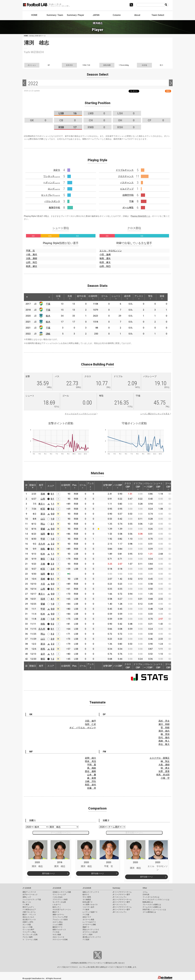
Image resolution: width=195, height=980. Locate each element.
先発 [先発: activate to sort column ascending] (70, 297)
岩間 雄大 (90, 758)
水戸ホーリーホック (30, 895)
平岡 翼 (92, 765)
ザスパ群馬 (87, 897)
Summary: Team (55, 15)
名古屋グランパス (29, 920)
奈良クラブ (87, 917)
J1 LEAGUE (27, 888)
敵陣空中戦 (54, 208)
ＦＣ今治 (56, 932)
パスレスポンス (52, 201)
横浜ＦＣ (56, 912)
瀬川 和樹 (164, 724)
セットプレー (51, 195)
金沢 (43, 654)
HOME (34, 15)
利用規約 (75, 963)
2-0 (52, 569)
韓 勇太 (165, 768)
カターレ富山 (58, 922)
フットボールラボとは (151, 897)
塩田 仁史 (90, 724)
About (137, 15)
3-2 (52, 559)
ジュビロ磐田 (58, 925)
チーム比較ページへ (61, 833)
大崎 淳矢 (90, 781)
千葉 (48, 304)
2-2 (53, 544)
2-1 (52, 524)
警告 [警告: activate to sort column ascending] (150, 297)
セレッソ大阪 (28, 927)
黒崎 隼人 (164, 741)
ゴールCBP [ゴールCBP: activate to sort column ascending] (168, 486)
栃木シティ (57, 907)
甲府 (43, 539)
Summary (116, 888)
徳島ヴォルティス (59, 930)
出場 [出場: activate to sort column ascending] (58, 297)
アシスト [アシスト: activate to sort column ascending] (139, 297)
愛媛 (43, 529)
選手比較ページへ (134, 833)
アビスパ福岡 (28, 937)
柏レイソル (27, 902)
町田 (43, 509)
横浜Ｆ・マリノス (29, 915)
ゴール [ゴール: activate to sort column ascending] (104, 297)
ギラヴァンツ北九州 (90, 932)
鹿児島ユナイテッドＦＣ (92, 937)
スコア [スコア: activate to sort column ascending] (51, 486)
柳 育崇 (165, 734)
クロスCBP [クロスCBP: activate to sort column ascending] (128, 486)
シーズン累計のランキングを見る (155, 414)
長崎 (43, 494)
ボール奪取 (128, 208)
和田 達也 (90, 785)
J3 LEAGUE (87, 888)
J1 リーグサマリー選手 (121, 895)
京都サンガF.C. (28, 922)
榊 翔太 (165, 761)
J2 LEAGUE (57, 888)
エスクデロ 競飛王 (160, 758)
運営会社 (109, 963)
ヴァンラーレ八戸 (59, 895)
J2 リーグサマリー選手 (121, 902)
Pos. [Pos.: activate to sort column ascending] (75, 486)
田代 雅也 (164, 738)
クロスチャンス (126, 176)
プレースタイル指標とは (152, 905)
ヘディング (52, 183)
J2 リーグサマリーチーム (122, 900)
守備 (131, 201)
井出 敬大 (164, 744)
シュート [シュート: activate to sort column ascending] (116, 297)
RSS (168, 91)
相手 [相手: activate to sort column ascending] (41, 486)
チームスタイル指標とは (152, 907)
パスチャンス (127, 183)
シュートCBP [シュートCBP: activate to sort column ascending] (158, 486)
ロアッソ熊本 (88, 935)
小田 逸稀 (105, 255)
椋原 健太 (32, 266)
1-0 (52, 519)
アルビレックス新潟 (60, 920)
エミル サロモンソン (111, 251)
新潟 (43, 514)
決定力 (57, 170)
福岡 (43, 534)
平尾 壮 (30, 251)
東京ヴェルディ (28, 907)
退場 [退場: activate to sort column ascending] (162, 297)
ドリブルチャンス (125, 170)
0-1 (52, 494)
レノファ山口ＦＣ (89, 922)
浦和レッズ (27, 897)
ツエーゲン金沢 (88, 907)
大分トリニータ (58, 937)
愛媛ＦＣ (86, 927)
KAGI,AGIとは (148, 902)
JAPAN (96, 15)
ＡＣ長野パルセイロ (90, 905)
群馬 (43, 649)
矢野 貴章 (164, 771)
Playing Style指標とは (140, 216)
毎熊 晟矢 (105, 258)
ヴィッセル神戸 (28, 930)
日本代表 (146, 895)
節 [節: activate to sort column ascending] (26, 486)
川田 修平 (90, 721)
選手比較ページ (48, 873)
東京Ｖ (42, 504)
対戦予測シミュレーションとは (154, 910)
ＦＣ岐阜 (86, 910)
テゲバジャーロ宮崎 (60, 940)
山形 (43, 499)
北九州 (42, 544)
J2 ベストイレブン (120, 905)
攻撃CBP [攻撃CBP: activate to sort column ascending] (108, 486)
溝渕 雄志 (164, 731)
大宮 (43, 584)
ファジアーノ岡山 (29, 932)
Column (117, 15)
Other (145, 888)
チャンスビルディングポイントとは (80, 414)
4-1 (52, 599)
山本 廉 (92, 775)
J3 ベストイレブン (120, 912)
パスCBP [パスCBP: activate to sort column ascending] (118, 486)
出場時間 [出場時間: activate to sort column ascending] (93, 297)
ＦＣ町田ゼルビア (29, 910)
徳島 (43, 549)
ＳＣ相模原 (87, 900)
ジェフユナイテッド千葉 (32, 900)
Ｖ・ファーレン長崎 (30, 940)
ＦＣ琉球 (86, 940)
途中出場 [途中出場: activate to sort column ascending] (81, 297)
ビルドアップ (127, 189)
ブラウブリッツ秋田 (60, 900)
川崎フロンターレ (29, 912)
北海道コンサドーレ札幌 (62, 892)
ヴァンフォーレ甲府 (60, 917)
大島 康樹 (32, 258)
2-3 (52, 564)
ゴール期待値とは (149, 912)
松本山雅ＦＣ (88, 902)
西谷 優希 (90, 771)
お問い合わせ (118, 963)
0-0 (53, 514)
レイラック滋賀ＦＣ (90, 912)
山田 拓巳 (32, 262)
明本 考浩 (90, 761)
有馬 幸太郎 (163, 775)
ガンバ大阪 (27, 925)
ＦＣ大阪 (86, 915)
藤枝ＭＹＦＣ (58, 927)
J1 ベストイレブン (120, 897)
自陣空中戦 (128, 195)
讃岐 (48, 334)
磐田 (43, 559)
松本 (43, 554)
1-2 (52, 659)
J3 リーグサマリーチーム (122, 907)
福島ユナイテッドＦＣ (91, 892)
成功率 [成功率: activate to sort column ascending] (127, 297)
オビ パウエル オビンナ (83, 728)
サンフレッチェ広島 (30, 935)
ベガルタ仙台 (58, 897)
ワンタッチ (52, 176)
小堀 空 (165, 778)
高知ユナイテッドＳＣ (91, 930)
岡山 (43, 524)
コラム (145, 892)
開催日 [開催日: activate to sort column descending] (33, 486)
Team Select (158, 15)
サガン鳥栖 (57, 935)
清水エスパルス (28, 917)
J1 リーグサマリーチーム (122, 892)
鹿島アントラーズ (29, 892)
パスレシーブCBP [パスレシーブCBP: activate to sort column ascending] (148, 486)
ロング (54, 189)
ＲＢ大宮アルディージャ (62, 910)
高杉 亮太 (164, 721)
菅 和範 (165, 728)
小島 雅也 (32, 255)
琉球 (43, 599)
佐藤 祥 (92, 788)
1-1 (53, 504)
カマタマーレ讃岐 (89, 925)
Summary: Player (75, 15)
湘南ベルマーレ (58, 915)
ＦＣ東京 (26, 905)
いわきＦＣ (57, 905)
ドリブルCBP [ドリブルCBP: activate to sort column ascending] (138, 486)
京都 (43, 564)
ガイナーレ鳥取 (88, 920)
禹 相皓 (92, 768)
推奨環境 (83, 963)
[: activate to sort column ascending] (32, 297)
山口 (43, 519)
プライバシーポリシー (96, 963)
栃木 (48, 316)
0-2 (52, 509)
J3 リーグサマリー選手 (121, 910)
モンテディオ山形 (59, 902)
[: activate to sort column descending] (27, 297)
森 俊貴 (92, 778)
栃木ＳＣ (86, 895)
